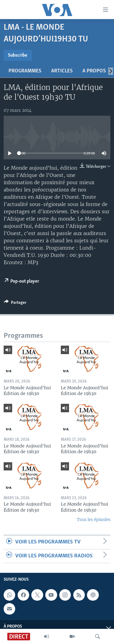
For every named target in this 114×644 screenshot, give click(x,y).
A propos (94, 71)
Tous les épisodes (94, 520)
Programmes (25, 71)
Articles (62, 71)
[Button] (15, 304)
